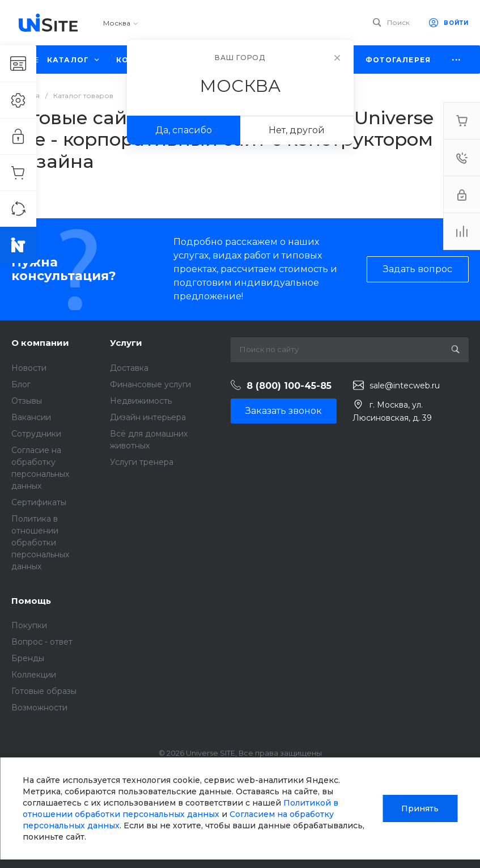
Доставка (129, 368)
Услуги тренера (142, 462)
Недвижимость (141, 401)
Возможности (39, 708)
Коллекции (34, 675)
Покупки (29, 625)
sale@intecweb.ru (405, 386)
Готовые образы (44, 691)
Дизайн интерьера (148, 417)
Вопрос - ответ (42, 642)
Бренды (28, 658)
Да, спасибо (184, 130)
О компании (40, 343)
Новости (29, 368)
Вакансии (31, 417)
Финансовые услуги (150, 384)
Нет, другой (297, 130)
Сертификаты (39, 502)
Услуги (126, 343)
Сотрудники (36, 434)
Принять (420, 808)
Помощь (31, 601)
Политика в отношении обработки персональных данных (40, 543)
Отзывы (27, 401)
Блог (21, 384)
